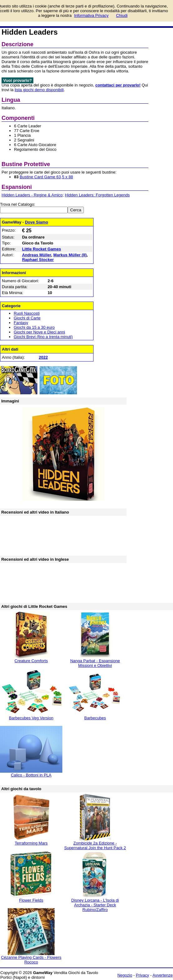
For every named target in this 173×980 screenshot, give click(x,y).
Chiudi (122, 15)
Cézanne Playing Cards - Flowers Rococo (31, 960)
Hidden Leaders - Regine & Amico (32, 195)
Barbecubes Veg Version (31, 718)
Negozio (125, 975)
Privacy (143, 975)
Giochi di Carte (27, 318)
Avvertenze (163, 975)
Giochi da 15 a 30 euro (34, 327)
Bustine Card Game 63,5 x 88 (46, 177)
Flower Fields (31, 900)
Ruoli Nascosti (27, 313)
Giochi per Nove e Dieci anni (39, 332)
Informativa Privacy (91, 15)
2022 (43, 357)
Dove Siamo (36, 222)
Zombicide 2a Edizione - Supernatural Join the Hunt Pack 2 (95, 845)
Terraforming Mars (31, 843)
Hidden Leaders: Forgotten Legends (97, 195)
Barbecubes (95, 718)
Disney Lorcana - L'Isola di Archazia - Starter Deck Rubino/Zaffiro (95, 905)
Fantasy (21, 323)
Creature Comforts (31, 661)
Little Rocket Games (42, 249)
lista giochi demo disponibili (39, 90)
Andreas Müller (37, 255)
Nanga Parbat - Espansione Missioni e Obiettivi (95, 663)
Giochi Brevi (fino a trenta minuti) (43, 337)
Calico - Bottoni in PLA (31, 775)
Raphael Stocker (38, 260)
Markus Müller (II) (70, 255)
